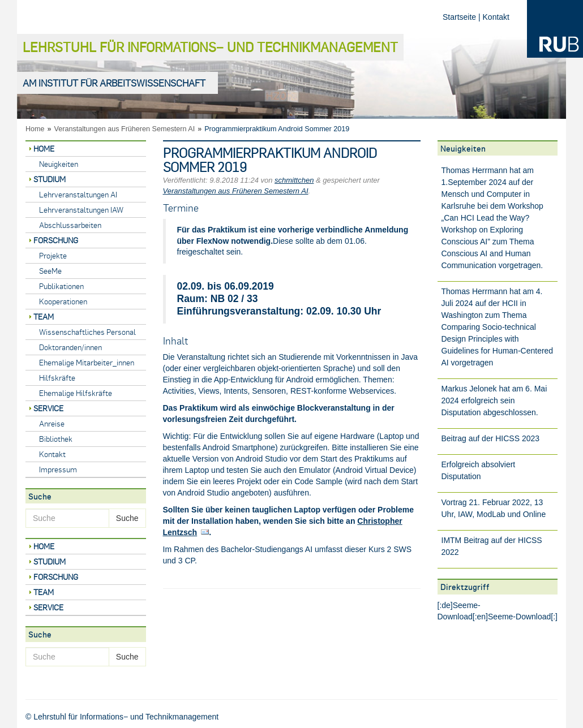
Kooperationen (63, 301)
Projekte (53, 255)
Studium (50, 179)
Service (48, 408)
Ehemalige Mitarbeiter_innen (87, 362)
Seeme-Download (519, 617)
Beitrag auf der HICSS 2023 (491, 438)
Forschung (56, 240)
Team (44, 316)
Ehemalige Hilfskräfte (76, 393)
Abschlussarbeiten (70, 225)
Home (35, 129)
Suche (127, 518)
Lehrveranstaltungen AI (78, 194)
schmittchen (294, 180)
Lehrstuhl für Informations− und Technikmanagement (210, 47)
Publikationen (61, 286)
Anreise (52, 423)
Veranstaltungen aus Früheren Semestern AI (125, 129)
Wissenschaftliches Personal (87, 332)
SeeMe (50, 271)
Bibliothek (56, 439)
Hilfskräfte (57, 378)
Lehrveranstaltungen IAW (81, 210)
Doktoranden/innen (70, 347)
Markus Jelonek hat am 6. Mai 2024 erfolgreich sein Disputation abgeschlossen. (494, 400)
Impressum (58, 469)
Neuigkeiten (59, 164)
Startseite (459, 17)
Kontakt (496, 17)
